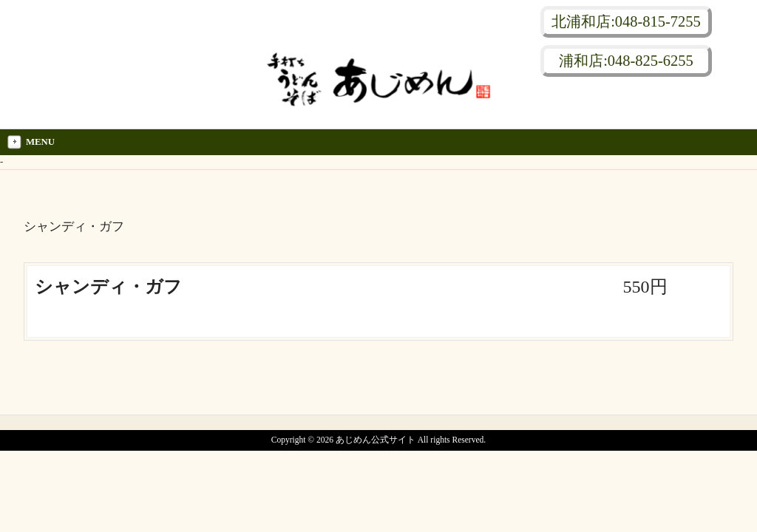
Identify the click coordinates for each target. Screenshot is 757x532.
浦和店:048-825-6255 (626, 61)
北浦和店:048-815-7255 (626, 21)
